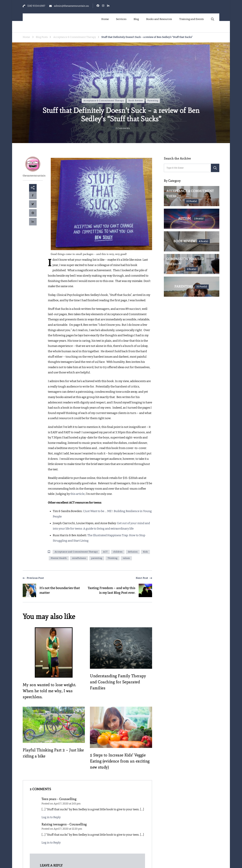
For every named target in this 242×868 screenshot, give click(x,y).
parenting (97, 558)
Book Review (136, 101)
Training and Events (192, 19)
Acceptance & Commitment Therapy (104, 101)
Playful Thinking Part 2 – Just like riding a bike (53, 753)
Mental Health (59, 558)
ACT (105, 552)
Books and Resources (159, 19)
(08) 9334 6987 (36, 6)
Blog (136, 19)
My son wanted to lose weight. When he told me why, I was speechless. (49, 691)
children (118, 552)
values (126, 558)
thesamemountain (33, 167)
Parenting (153, 101)
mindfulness (79, 558)
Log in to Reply (51, 817)
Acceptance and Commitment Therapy (76, 552)
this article (77, 494)
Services (121, 19)
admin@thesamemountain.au (71, 6)
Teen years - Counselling (59, 799)
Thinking (113, 558)
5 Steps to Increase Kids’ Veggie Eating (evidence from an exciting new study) (120, 761)
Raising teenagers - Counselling (64, 824)
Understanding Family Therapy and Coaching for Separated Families (118, 682)
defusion (133, 552)
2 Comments (123, 128)
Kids (145, 552)
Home (105, 19)
